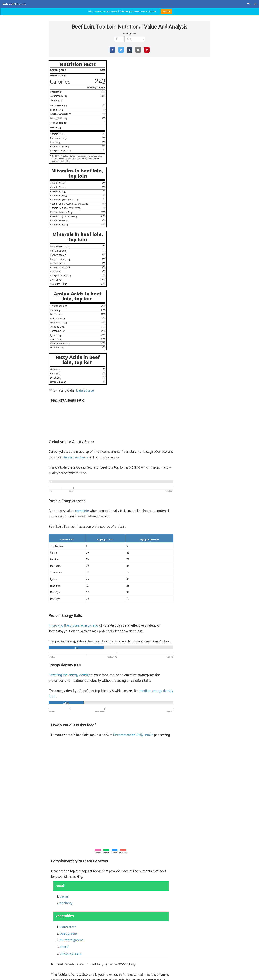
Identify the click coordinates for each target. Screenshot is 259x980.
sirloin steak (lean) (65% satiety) (135, 870)
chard (119, 619)
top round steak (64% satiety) (134, 876)
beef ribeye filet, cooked (168, 883)
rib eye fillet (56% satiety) (130, 883)
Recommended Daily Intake (187, 402)
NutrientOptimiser (227, 976)
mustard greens (126, 613)
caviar (119, 569)
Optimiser (14, 4)
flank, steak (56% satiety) (130, 889)
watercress (122, 600)
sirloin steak (159, 896)
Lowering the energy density (123, 342)
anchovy (121, 576)
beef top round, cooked (174, 876)
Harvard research (147, 119)
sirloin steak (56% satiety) (131, 896)
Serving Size (129, 34)
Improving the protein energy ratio (127, 287)
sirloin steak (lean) (173, 870)
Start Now (168, 12)
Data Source (85, 403)
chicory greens (125, 626)
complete (136, 173)
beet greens (123, 606)
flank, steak (158, 889)
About (26, 976)
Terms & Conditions (12, 976)
